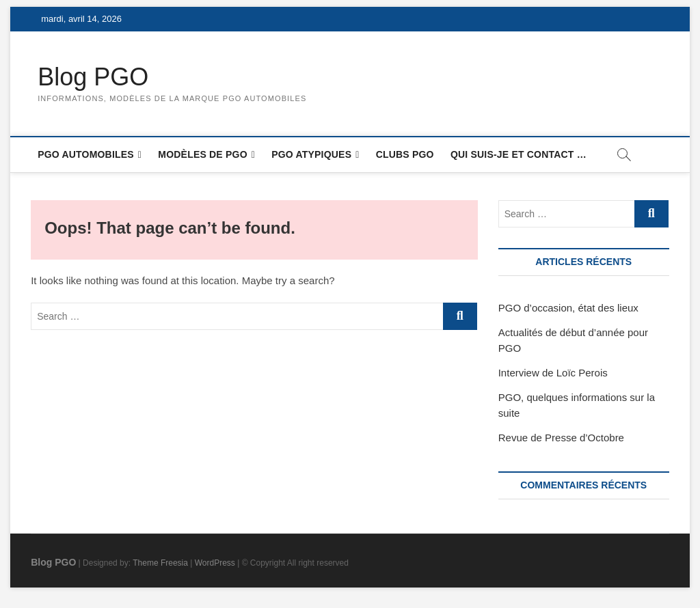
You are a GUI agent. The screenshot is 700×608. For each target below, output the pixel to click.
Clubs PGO (405, 154)
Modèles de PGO (202, 154)
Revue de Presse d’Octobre (561, 438)
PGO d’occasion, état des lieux (568, 308)
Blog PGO (93, 77)
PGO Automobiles (86, 154)
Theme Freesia (160, 563)
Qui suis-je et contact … (519, 154)
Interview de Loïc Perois (553, 373)
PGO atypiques (311, 154)
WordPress (215, 563)
